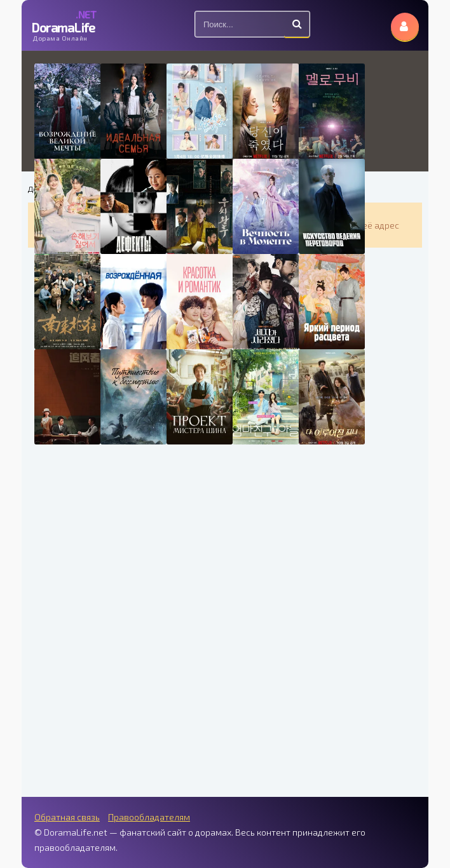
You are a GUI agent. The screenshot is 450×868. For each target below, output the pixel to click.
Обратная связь (67, 817)
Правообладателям (149, 817)
